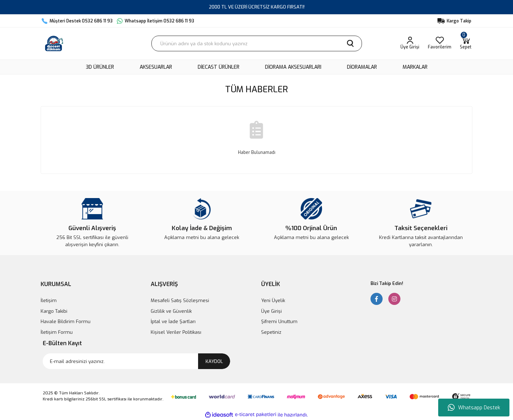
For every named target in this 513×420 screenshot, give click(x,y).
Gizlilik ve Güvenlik (171, 311)
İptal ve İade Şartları (173, 322)
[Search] (257, 43)
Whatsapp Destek (474, 408)
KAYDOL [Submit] (214, 361)
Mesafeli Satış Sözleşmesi (180, 300)
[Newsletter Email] (136, 361)
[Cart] (466, 43)
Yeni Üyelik (273, 300)
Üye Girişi (271, 311)
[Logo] (54, 43)
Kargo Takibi (54, 311)
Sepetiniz (271, 332)
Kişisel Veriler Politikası (176, 332)
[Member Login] (410, 43)
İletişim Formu (57, 332)
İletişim (49, 300)
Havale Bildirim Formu (66, 322)
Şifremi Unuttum (279, 322)
